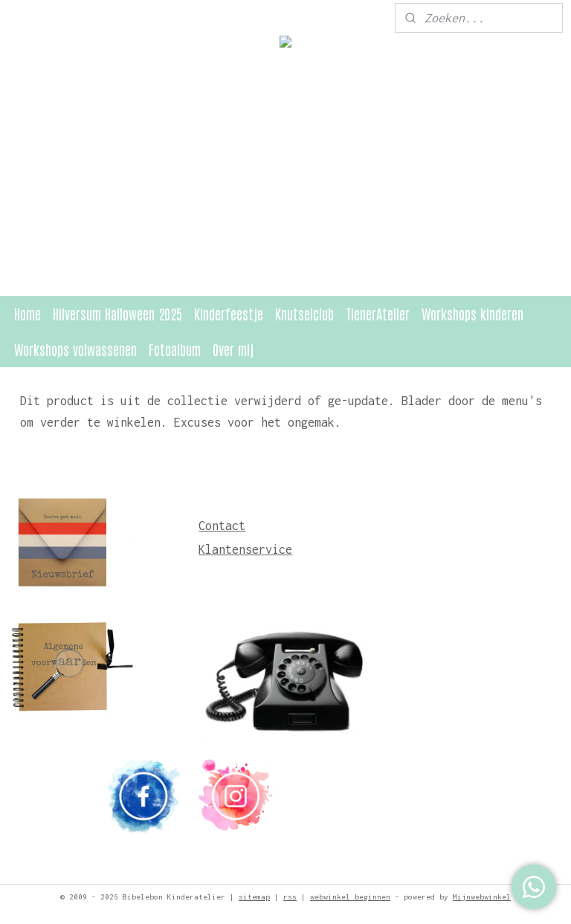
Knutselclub (304, 313)
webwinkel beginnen (350, 897)
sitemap (254, 897)
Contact (222, 526)
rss (290, 897)
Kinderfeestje (229, 313)
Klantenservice (245, 549)
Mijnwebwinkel (482, 897)
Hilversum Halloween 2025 (117, 313)
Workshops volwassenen (75, 349)
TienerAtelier (378, 313)
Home (28, 313)
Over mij (233, 349)
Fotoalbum (175, 349)
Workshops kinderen (472, 313)
